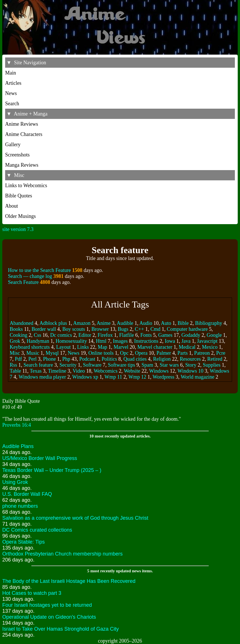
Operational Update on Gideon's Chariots (49, 617)
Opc (124, 353)
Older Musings (21, 216)
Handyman (38, 341)
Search (12, 104)
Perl (33, 359)
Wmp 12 (138, 377)
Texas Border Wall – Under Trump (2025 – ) (52, 470)
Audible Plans (18, 446)
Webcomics (106, 371)
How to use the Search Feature (39, 270)
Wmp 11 (113, 377)
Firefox (105, 335)
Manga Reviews (22, 165)
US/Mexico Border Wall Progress (40, 458)
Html (101, 341)
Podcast (87, 359)
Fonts (146, 335)
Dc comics (61, 335)
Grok (15, 341)
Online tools (101, 353)
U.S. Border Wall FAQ (27, 494)
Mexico (210, 347)
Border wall (44, 329)
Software (92, 365)
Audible (125, 323)
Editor (85, 335)
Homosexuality (71, 341)
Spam (147, 365)
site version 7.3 (18, 229)
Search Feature (23, 282)
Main (11, 73)
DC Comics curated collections (37, 530)
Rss (13, 365)
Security (68, 365)
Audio (146, 323)
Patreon (202, 353)
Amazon (82, 323)
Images (120, 341)
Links (83, 347)
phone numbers (20, 506)
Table (15, 371)
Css (38, 335)
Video (79, 371)
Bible (183, 323)
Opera (141, 353)
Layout (63, 347)
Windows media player (42, 377)
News (11, 93)
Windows (159, 371)
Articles (13, 83)
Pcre (221, 353)
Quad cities (135, 359)
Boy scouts (74, 329)
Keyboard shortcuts (30, 347)
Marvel (121, 347)
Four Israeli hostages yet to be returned (47, 605)
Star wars (169, 365)
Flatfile (127, 335)
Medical (187, 347)
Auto (166, 323)
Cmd (155, 329)
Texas (36, 371)
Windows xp (85, 377)
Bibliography (209, 323)
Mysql (52, 353)
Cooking (19, 335)
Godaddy (191, 335)
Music (33, 353)
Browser (100, 329)
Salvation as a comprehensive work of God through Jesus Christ (75, 518)
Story (191, 365)
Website (132, 371)
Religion (162, 359)
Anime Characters (24, 134)
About (12, 206)
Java (186, 341)
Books (16, 329)
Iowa (170, 341)
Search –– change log (30, 276)
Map (102, 347)
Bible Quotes (19, 196)
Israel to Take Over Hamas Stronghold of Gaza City (61, 629)
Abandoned (22, 323)
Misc (15, 353)
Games (165, 335)
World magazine (198, 377)
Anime (104, 323)
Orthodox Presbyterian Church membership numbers (62, 554)
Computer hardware (187, 329)
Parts (183, 353)
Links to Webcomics (26, 185)
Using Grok (15, 482)
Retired (215, 359)
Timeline (57, 371)
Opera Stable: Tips (24, 542)
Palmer (164, 353)
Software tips (121, 365)
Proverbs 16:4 (17, 425)
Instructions (146, 341)
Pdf (18, 359)
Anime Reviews (22, 124)
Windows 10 (191, 371)
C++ (139, 329)
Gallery (13, 145)
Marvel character (155, 347)
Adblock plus (53, 323)
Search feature (38, 365)
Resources (190, 359)
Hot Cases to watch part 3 (32, 593)
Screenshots (17, 155)
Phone (49, 359)
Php (66, 359)
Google (214, 335)
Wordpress (163, 377)
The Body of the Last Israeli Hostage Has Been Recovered (69, 581)
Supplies (211, 365)
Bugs (123, 329)
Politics (109, 359)
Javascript (207, 341)
